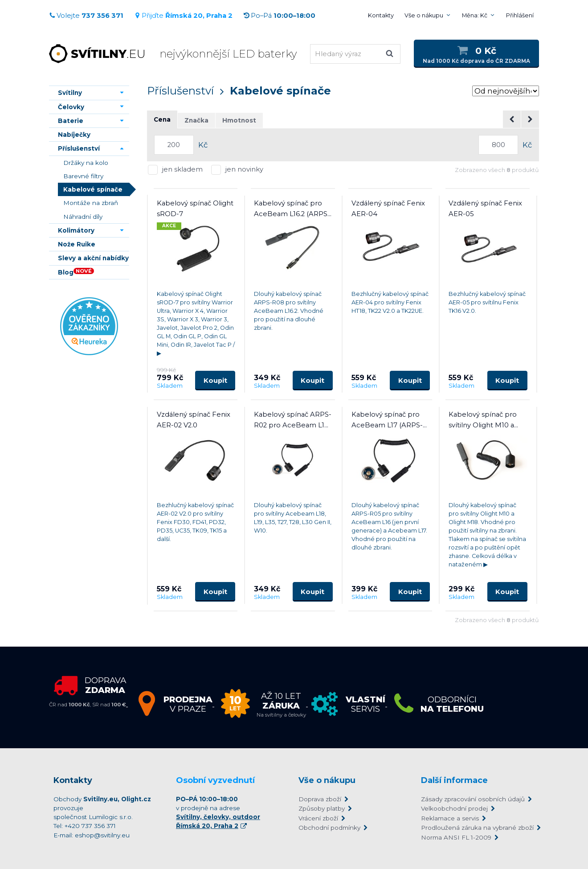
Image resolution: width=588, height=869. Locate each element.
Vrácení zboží (318, 818)
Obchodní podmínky (329, 828)
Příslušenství (180, 91)
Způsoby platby (322, 808)
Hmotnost (239, 120)
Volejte (86, 16)
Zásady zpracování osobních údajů (473, 799)
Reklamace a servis (450, 818)
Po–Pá (279, 16)
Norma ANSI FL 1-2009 (456, 837)
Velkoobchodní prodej (454, 808)
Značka (196, 120)
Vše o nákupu (424, 15)
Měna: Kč (475, 15)
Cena (162, 119)
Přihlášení (520, 15)
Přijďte (183, 16)
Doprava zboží (320, 799)
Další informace (454, 780)
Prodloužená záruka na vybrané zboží (477, 828)
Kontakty (381, 15)
